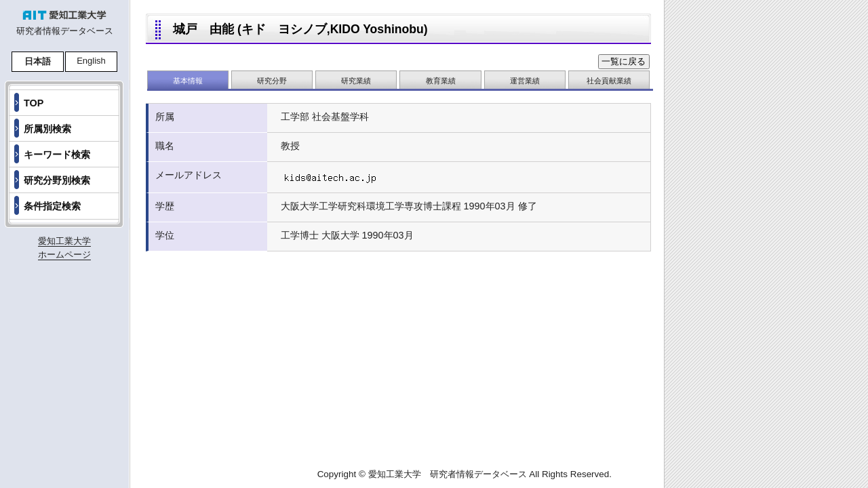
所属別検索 (47, 129)
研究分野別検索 (57, 180)
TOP (34, 103)
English (91, 61)
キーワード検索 (57, 155)
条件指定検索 (52, 206)
